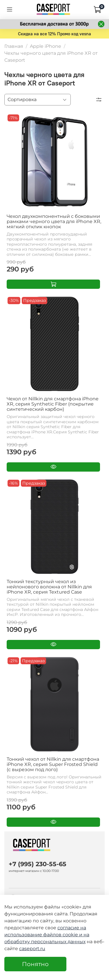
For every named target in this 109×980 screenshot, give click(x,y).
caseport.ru (32, 949)
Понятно (35, 964)
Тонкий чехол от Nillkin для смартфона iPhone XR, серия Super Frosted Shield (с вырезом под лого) (53, 764)
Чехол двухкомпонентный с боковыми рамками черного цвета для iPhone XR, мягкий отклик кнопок (54, 221)
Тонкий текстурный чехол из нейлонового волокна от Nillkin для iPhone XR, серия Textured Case (49, 587)
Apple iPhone (46, 46)
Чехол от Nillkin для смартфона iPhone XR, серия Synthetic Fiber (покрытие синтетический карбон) (53, 404)
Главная (14, 46)
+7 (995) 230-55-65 (38, 864)
